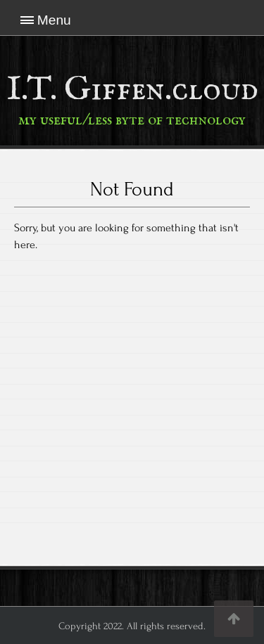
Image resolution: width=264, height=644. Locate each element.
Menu (54, 20)
